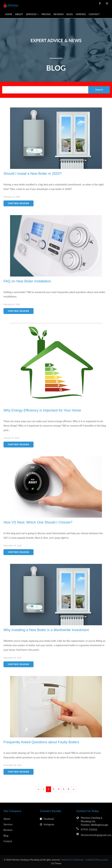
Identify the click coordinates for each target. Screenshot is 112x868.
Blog (70, 14)
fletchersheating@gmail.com (95, 835)
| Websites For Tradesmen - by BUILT (77, 860)
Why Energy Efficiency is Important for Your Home (42, 410)
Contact (94, 14)
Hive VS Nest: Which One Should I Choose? (38, 522)
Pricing (46, 14)
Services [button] (32, 14)
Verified (81, 14)
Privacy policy (102, 860)
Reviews (59, 14)
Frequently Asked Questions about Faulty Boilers (41, 742)
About (19, 14)
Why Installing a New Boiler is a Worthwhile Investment (46, 630)
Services (8, 824)
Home (9, 14)
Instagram (47, 824)
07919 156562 (89, 829)
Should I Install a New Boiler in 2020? (33, 173)
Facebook (47, 819)
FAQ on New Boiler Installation (27, 281)
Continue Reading (19, 203)
